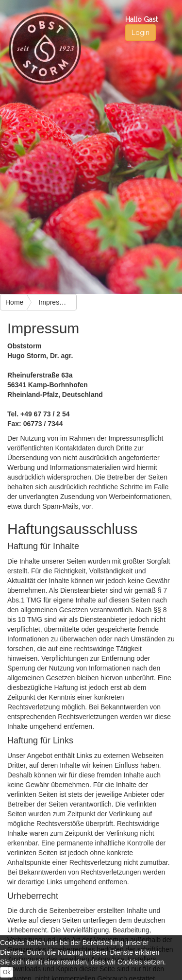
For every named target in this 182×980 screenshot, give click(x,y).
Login (141, 33)
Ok (7, 972)
